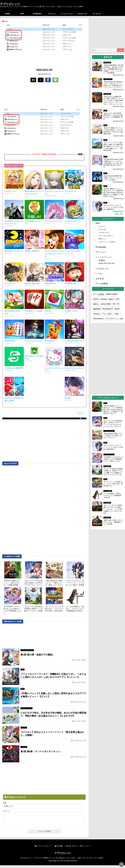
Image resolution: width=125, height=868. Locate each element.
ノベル (99, 274)
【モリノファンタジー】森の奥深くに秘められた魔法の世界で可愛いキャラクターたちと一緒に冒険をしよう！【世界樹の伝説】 (113, 146)
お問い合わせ (71, 849)
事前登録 (97, 309)
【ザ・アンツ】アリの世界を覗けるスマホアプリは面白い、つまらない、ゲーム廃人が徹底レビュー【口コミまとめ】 (113, 509)
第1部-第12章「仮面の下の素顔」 (37, 655)
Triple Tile (48, 311)
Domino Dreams (10, 341)
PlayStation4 (107, 309)
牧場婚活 (102, 260)
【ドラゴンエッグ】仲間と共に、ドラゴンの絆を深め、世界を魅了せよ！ (113, 484)
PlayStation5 (98, 319)
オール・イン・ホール (72, 251)
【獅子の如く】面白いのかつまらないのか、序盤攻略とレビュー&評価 (113, 522)
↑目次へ (81, 413)
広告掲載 (59, 849)
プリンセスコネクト (27, 650)
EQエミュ (102, 239)
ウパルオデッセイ (71, 221)
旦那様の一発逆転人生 (32, 251)
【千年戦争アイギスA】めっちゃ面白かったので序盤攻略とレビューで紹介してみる (114, 459)
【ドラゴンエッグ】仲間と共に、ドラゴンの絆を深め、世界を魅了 (54, 609)
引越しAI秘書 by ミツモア (33, 221)
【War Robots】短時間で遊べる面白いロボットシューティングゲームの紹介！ (113, 178)
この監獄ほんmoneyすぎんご (74, 341)
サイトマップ (85, 849)
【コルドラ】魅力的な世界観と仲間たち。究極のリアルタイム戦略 (33, 609)
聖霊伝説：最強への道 (32, 283)
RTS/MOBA (37, 14)
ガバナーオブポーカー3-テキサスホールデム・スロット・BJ (54, 253)
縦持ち (111, 299)
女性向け (97, 314)
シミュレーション (67, 14)
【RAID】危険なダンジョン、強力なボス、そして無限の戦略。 (12, 583)
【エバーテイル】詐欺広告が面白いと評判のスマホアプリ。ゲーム (33, 583)
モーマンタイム (10, 283)
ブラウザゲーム (112, 319)
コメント (6, 811)
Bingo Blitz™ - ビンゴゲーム (14, 251)
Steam (117, 309)
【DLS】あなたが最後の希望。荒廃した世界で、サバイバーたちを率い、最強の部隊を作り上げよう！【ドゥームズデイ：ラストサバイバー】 (113, 100)
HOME (7, 14)
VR (114, 304)
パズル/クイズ (82, 14)
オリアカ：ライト (10, 191)
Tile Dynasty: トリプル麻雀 (33, 311)
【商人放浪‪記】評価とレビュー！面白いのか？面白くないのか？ (54, 583)
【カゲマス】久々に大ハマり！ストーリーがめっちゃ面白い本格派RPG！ (113, 207)
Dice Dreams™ (50, 341)
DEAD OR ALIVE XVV (107, 263)
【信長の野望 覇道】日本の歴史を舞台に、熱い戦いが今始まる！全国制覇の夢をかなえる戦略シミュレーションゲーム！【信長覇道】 (113, 69)
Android (104, 299)
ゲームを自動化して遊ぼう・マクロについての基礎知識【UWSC (75, 609)
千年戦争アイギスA (71, 311)
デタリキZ (102, 230)
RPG (22, 14)
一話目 (116, 314)
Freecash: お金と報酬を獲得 (14, 368)
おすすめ (100, 279)
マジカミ (24, 728)
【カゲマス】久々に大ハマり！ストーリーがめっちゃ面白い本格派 (75, 583)
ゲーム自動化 (102, 284)
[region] (44, 95)
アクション (52, 14)
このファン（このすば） (107, 242)
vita (121, 319)
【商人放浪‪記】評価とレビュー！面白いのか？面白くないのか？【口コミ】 (113, 435)
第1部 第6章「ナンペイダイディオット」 (41, 751)
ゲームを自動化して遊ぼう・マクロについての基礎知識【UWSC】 (113, 495)
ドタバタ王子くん (71, 191)
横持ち (96, 304)
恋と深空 (68, 398)
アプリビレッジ (10, 4)
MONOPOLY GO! (70, 283)
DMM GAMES (112, 294)
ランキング (97, 14)
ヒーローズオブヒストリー (34, 341)
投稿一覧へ (119, 214)
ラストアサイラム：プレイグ (74, 368)
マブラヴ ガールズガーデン (54, 221)
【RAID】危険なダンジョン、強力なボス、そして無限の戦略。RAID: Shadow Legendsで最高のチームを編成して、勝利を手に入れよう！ (113, 193)
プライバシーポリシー (43, 849)
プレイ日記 (107, 314)
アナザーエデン (104, 233)
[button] (33, 80)
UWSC (96, 299)
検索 (121, 50)
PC (118, 304)
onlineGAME (106, 304)
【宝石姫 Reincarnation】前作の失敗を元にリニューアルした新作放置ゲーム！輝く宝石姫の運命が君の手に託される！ (113, 163)
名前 (5, 803)
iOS (118, 299)
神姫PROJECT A (50, 283)
